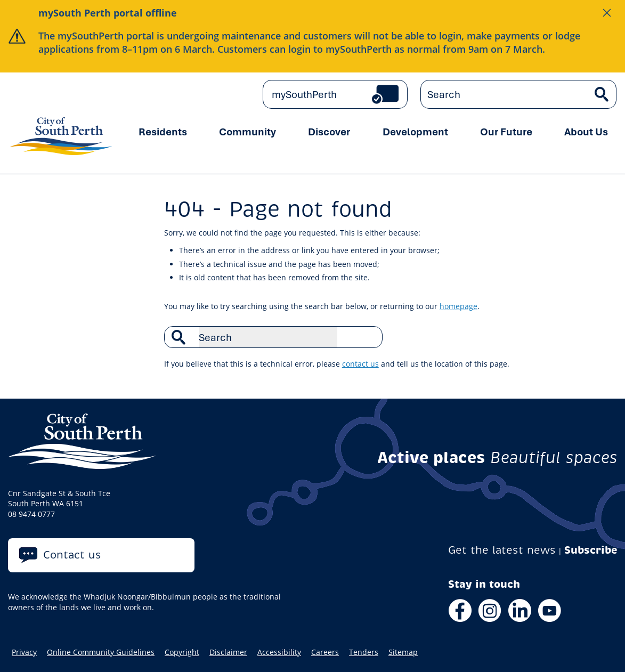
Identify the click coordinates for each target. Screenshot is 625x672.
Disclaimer (228, 652)
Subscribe (591, 550)
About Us (586, 132)
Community (247, 132)
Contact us (72, 555)
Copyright (182, 652)
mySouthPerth (304, 94)
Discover (329, 132)
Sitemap (403, 652)
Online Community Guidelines (101, 652)
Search (369, 337)
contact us (360, 364)
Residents (163, 132)
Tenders (364, 652)
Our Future (506, 132)
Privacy (24, 652)
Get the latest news (502, 550)
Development (415, 132)
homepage (458, 306)
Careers (325, 652)
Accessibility (279, 652)
